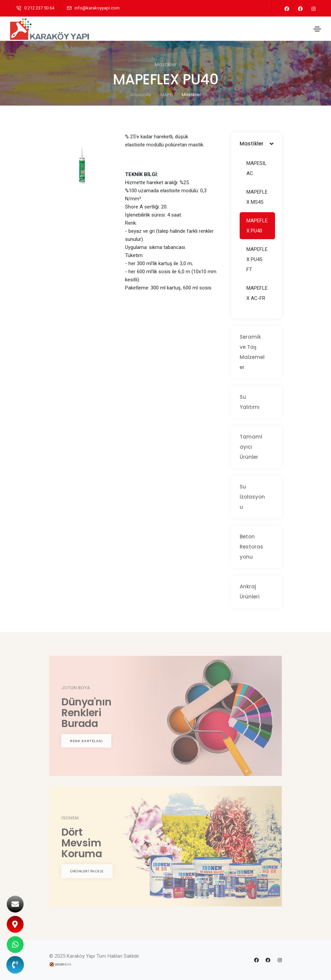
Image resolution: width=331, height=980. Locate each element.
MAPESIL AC (257, 168)
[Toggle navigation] (317, 29)
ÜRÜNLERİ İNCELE (87, 871)
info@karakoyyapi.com (97, 8)
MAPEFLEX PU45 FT (257, 259)
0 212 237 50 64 (39, 8)
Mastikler (191, 95)
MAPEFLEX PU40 (257, 226)
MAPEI (167, 95)
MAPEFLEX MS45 (257, 197)
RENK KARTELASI (86, 741)
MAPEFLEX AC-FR (257, 293)
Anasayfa (141, 95)
